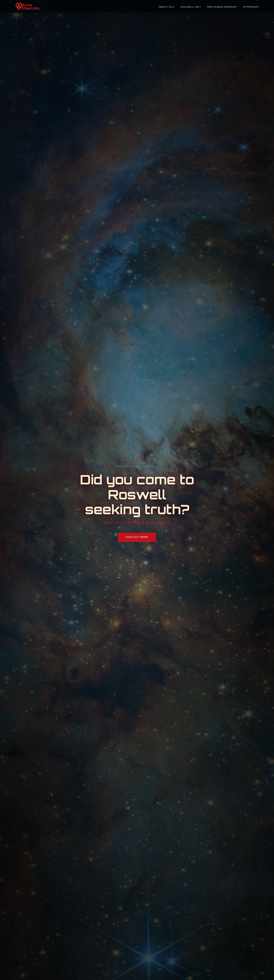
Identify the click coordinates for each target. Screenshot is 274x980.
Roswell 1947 (191, 7)
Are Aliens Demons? (222, 7)
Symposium (251, 7)
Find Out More (137, 537)
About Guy (167, 7)
